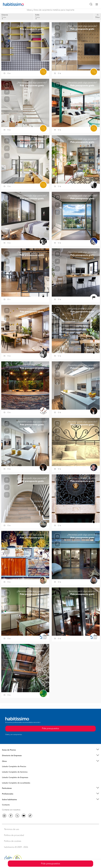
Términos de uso (12, 829)
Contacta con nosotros (11, 810)
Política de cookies (13, 841)
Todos (38, 18)
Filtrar (98, 17)
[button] (5, 74)
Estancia (5, 15)
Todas (4, 18)
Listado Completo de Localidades (16, 783)
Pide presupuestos (50, 864)
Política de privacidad (14, 835)
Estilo (37, 15)
